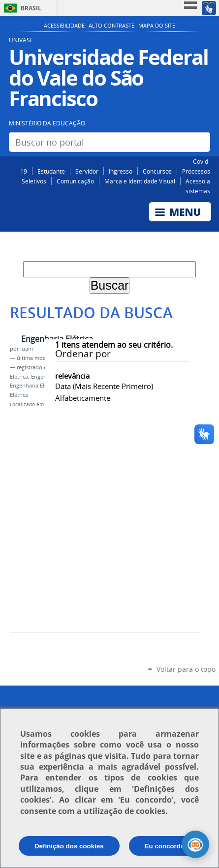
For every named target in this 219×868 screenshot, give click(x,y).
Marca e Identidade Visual (140, 181)
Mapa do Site (157, 26)
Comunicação (75, 181)
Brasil (31, 8)
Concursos (157, 171)
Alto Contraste (111, 26)
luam (27, 349)
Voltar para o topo (186, 669)
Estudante (51, 171)
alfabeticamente (83, 398)
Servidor (87, 171)
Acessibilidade (64, 26)
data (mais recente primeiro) (104, 386)
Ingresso (121, 171)
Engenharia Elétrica (57, 339)
